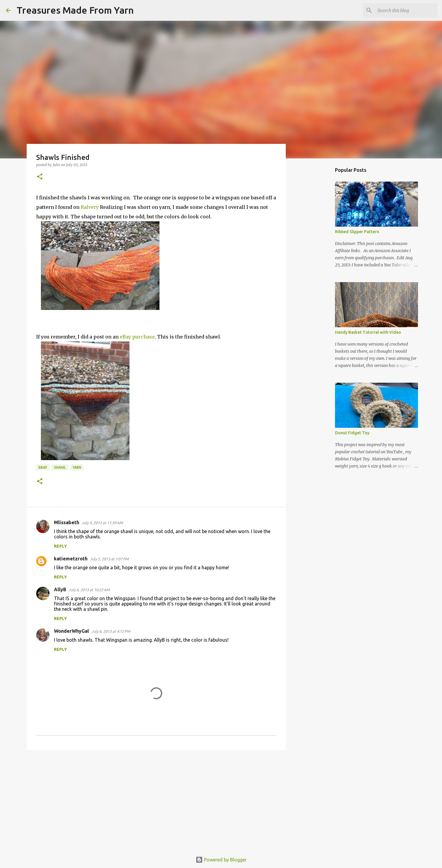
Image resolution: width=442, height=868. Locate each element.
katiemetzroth (71, 559)
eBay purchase (137, 337)
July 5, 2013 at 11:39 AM (102, 523)
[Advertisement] (156, 800)
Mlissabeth (67, 522)
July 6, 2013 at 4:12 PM (111, 631)
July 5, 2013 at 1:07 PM (109, 559)
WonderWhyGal (71, 631)
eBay (43, 467)
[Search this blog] (406, 10)
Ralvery (89, 207)
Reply (60, 546)
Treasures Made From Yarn (75, 10)
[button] (40, 177)
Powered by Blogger (221, 860)
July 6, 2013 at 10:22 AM (89, 590)
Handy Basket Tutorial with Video (368, 332)
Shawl (60, 467)
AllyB (60, 589)
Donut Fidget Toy (352, 433)
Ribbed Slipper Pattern (357, 232)
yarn (77, 467)
